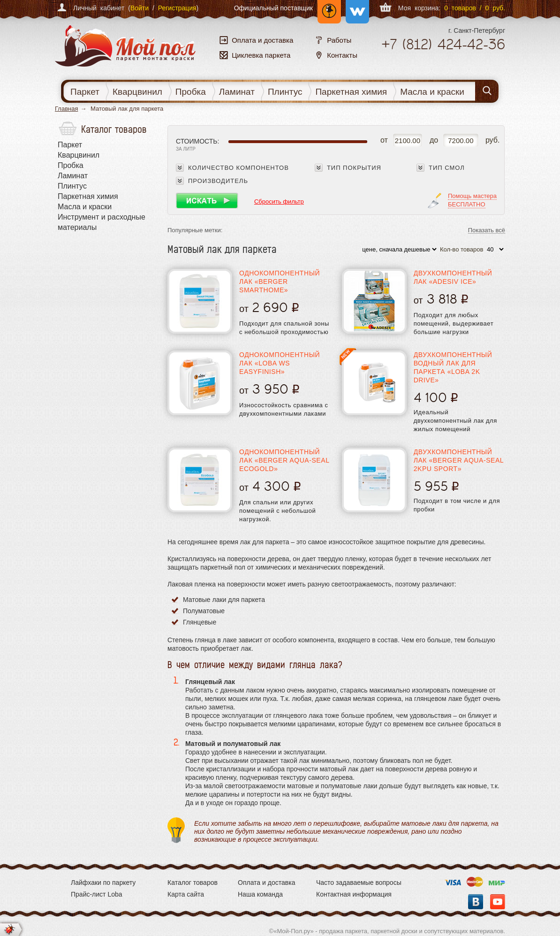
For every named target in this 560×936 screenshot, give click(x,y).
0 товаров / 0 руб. (475, 8)
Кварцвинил (137, 92)
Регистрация (177, 8)
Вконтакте (476, 902)
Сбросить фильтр (279, 202)
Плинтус (285, 92)
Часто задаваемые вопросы (359, 883)
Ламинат (237, 92)
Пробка (191, 92)
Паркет (85, 92)
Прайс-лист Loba (97, 894)
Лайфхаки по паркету (103, 883)
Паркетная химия (351, 92)
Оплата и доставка (266, 883)
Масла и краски (432, 92)
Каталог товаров (193, 883)
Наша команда (260, 894)
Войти (140, 8)
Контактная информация (354, 894)
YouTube (498, 902)
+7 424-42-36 (443, 44)
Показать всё (487, 231)
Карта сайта (186, 894)
